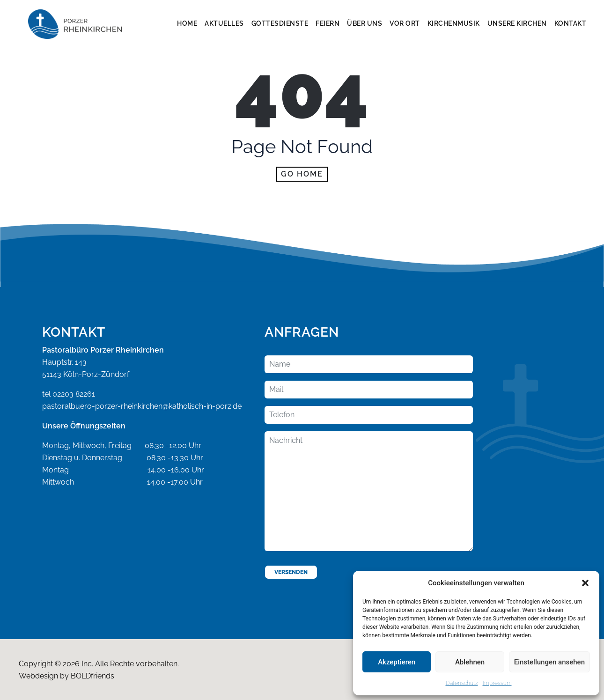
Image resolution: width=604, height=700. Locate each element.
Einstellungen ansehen (549, 662)
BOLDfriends (92, 676)
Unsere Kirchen (517, 23)
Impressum (497, 683)
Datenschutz (462, 683)
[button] (585, 583)
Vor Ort (405, 23)
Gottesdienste (280, 23)
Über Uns (365, 23)
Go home (302, 174)
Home (187, 23)
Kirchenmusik (454, 23)
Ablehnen (470, 662)
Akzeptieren (397, 662)
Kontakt (571, 23)
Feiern (328, 23)
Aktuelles (224, 23)
